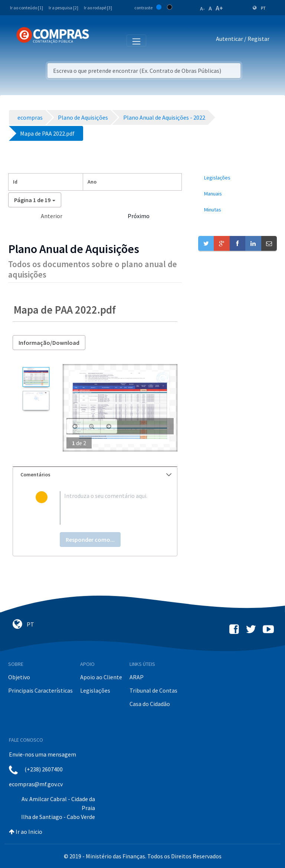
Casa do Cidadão (150, 704)
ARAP (137, 677)
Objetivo (19, 677)
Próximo (139, 216)
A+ (219, 8)
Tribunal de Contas (153, 690)
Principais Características (40, 690)
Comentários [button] (96, 475)
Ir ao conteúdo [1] (27, 8)
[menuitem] (237, 178)
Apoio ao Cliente (101, 677)
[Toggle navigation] (100, 40)
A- (202, 9)
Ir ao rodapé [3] (98, 8)
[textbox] (107, 508)
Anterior (52, 216)
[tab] (95, 475)
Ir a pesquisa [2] (63, 8)
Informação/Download (49, 343)
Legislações (95, 690)
